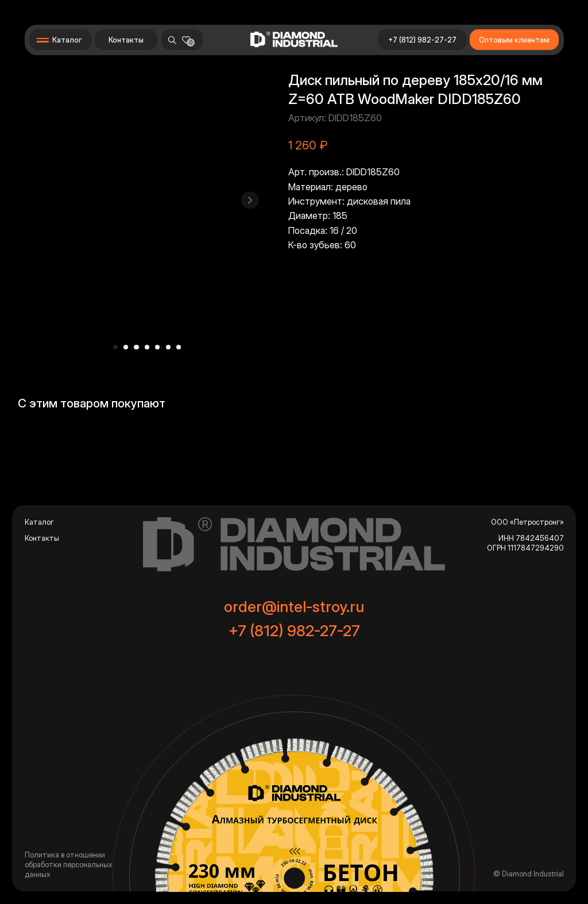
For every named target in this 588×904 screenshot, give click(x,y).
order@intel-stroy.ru (294, 606)
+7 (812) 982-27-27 (422, 40)
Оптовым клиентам (514, 40)
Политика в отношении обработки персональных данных (68, 865)
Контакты (126, 40)
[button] (60, 40)
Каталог (39, 522)
